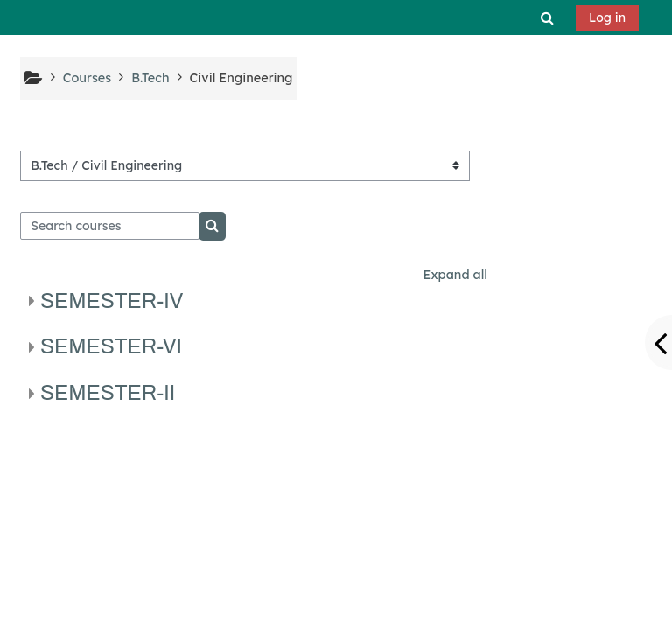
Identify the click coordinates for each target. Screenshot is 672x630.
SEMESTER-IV (112, 301)
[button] (548, 17)
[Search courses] (110, 226)
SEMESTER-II (108, 393)
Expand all (455, 275)
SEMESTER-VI (111, 346)
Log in (607, 17)
